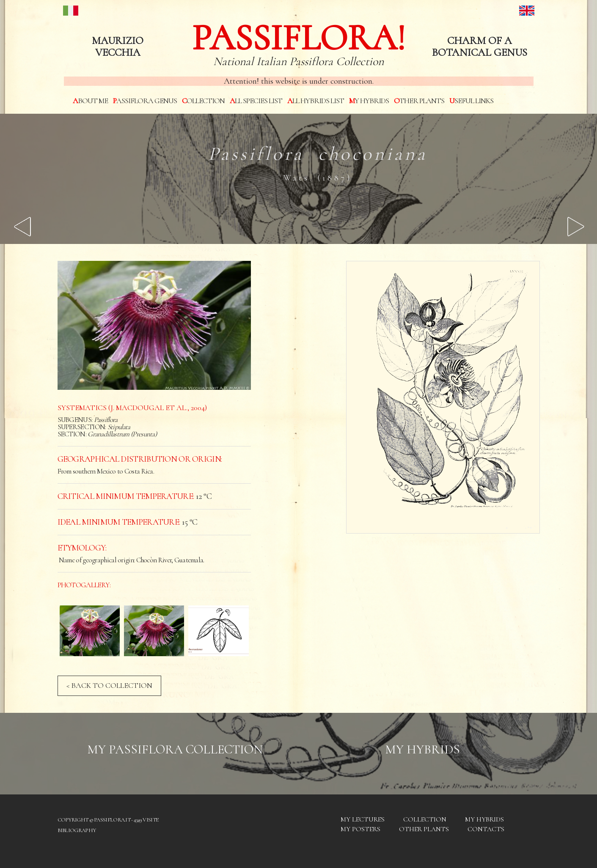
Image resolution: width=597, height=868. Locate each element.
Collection (203, 101)
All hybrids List (316, 101)
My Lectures (363, 819)
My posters (360, 829)
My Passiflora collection (175, 749)
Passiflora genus (145, 101)
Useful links (471, 101)
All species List (256, 101)
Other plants (419, 101)
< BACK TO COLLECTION (109, 685)
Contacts (486, 829)
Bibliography (77, 830)
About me (90, 101)
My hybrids (369, 101)
